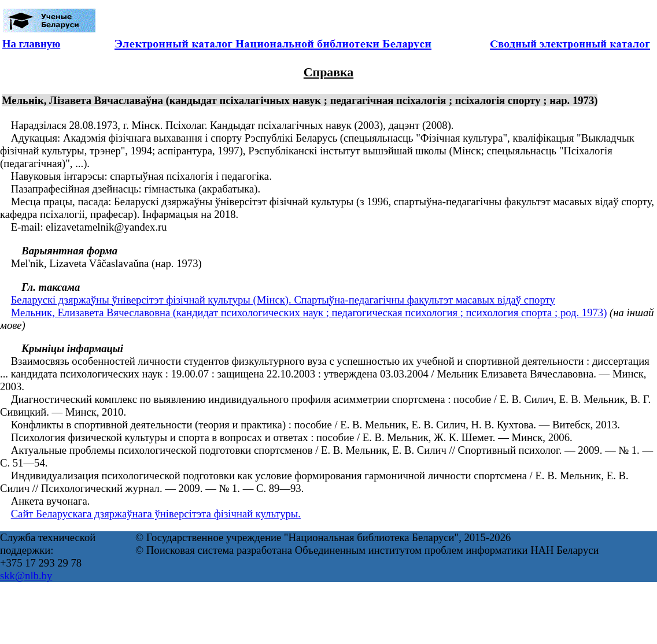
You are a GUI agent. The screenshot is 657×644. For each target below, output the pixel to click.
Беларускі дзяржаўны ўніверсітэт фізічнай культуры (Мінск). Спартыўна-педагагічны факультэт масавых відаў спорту (283, 300)
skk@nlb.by (26, 575)
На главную (31, 44)
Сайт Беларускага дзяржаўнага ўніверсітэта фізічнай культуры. (156, 514)
